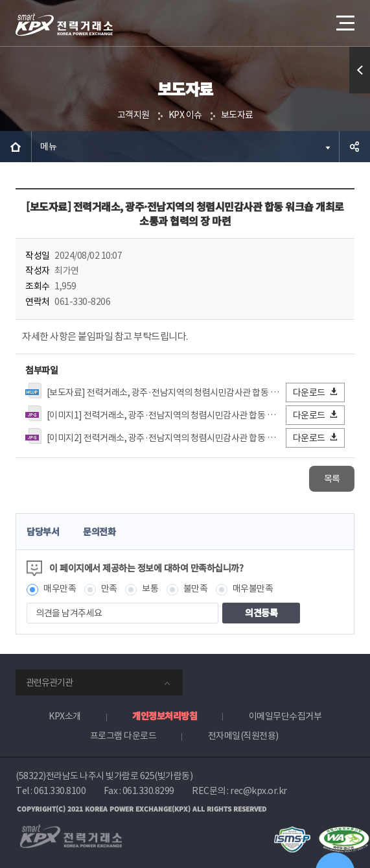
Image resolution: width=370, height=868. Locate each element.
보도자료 (237, 115)
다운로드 (316, 392)
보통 (150, 588)
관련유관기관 (49, 682)
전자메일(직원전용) (243, 736)
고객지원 (133, 115)
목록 (332, 479)
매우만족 (60, 588)
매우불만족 (253, 588)
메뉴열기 (344, 18)
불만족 (196, 588)
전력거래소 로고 (64, 25)
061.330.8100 (60, 791)
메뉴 (48, 147)
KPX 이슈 (185, 115)
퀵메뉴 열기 (360, 93)
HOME (16, 147)
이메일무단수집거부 (285, 716)
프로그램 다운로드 (123, 736)
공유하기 (354, 147)
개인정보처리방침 (165, 716)
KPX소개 (65, 716)
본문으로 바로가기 (0, 0)
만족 (109, 588)
